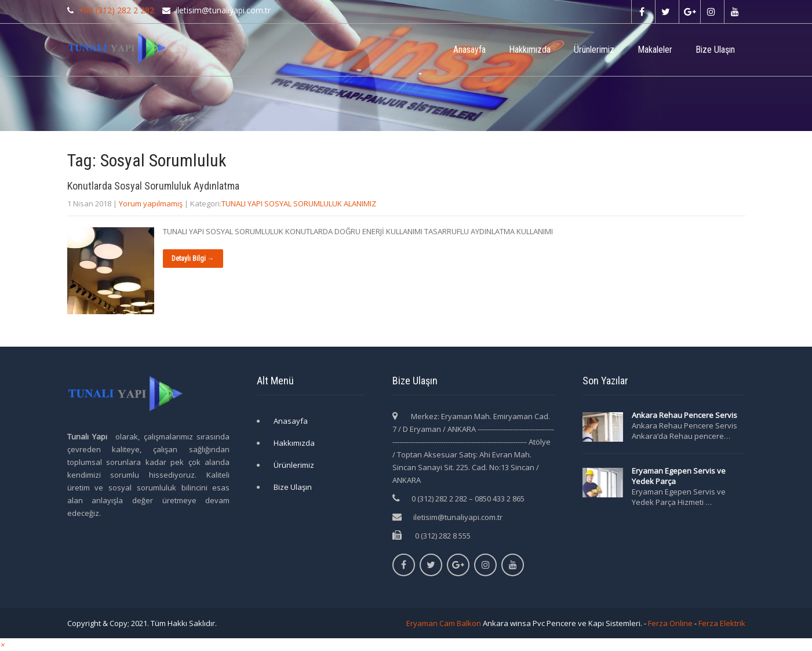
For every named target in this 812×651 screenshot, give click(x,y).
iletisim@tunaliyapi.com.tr (458, 517)
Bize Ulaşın (715, 50)
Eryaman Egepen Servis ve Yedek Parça (679, 476)
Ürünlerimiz (594, 50)
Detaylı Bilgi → (193, 259)
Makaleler (655, 50)
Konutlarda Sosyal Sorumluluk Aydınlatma (153, 186)
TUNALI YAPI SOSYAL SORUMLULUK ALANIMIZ (299, 203)
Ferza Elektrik (722, 623)
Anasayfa (469, 50)
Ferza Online (670, 623)
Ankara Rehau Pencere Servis (685, 415)
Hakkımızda (530, 50)
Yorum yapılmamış (151, 203)
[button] (2, 645)
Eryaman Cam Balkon (444, 623)
